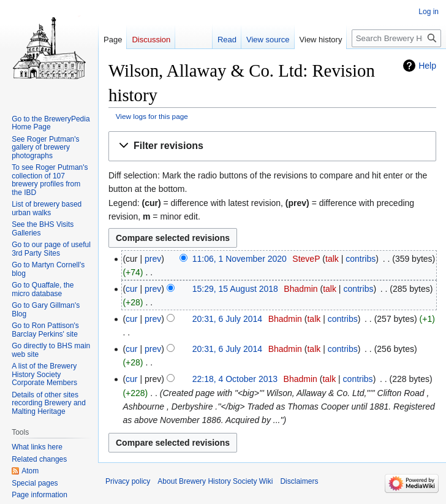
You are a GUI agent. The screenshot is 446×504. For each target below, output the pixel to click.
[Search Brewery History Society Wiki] (396, 38)
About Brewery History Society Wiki (215, 481)
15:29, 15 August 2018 (235, 289)
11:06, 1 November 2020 (240, 259)
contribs (361, 259)
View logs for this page (152, 116)
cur (131, 289)
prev (153, 259)
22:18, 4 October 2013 (235, 379)
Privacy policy (128, 481)
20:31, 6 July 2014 (227, 319)
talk (332, 259)
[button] (272, 146)
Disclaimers (299, 481)
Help (427, 66)
